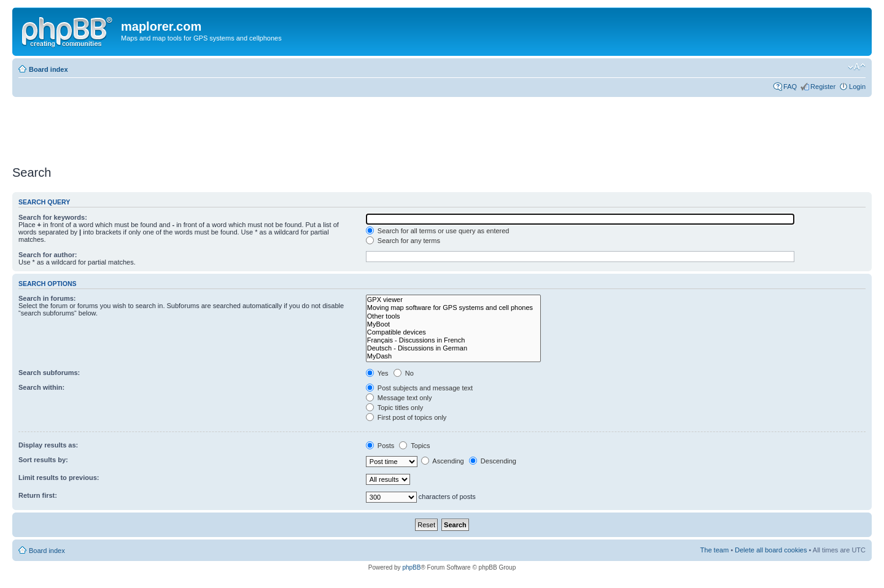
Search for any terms (403, 241)
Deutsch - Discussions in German (453, 348)
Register (823, 87)
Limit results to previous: (59, 478)
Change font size (857, 67)
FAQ (790, 87)
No (404, 373)
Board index (48, 69)
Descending (493, 461)
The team (715, 550)
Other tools (453, 316)
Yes (377, 373)
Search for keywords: (53, 217)
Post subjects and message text (419, 388)
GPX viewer (453, 300)
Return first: (38, 495)
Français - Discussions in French (453, 340)
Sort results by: (43, 460)
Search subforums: (49, 373)
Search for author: (48, 255)
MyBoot (453, 324)
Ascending (443, 461)
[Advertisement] (236, 127)
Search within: (41, 387)
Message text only (399, 398)
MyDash (453, 356)
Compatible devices (453, 332)
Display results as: (48, 445)
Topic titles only (394, 408)
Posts (380, 446)
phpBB (411, 567)
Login (857, 87)
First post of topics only (406, 417)
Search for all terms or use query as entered (438, 231)
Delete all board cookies (771, 550)
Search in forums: (47, 298)
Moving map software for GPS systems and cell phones (453, 308)
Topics (414, 446)
